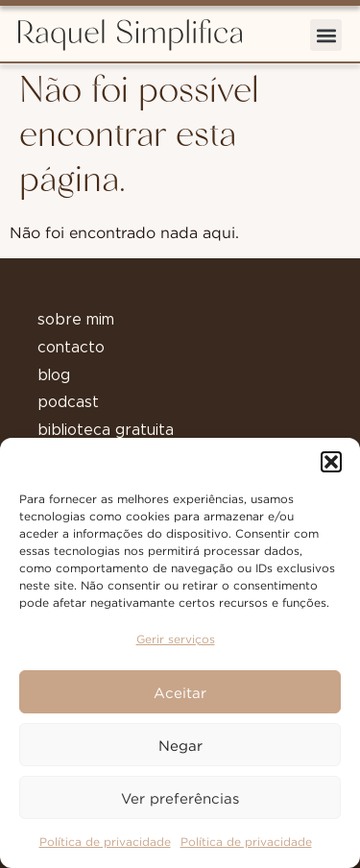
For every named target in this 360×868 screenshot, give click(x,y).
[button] (331, 462)
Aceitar (180, 692)
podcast (68, 402)
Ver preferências (180, 798)
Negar (180, 745)
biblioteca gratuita (106, 430)
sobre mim (76, 320)
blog (54, 375)
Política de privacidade (105, 842)
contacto (71, 348)
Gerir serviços (176, 639)
